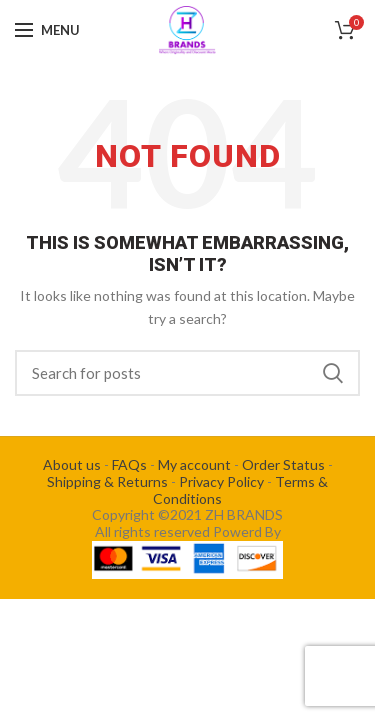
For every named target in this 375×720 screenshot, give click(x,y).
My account (194, 464)
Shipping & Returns (107, 481)
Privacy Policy (221, 481)
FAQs (129, 464)
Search (333, 373)
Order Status (283, 464)
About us (72, 464)
